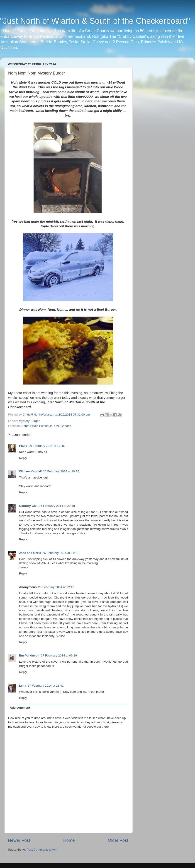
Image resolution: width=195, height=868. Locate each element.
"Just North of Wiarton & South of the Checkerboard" (95, 21)
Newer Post (19, 840)
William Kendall (30, 471)
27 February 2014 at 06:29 (59, 655)
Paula (23, 446)
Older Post (118, 840)
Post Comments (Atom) (43, 850)
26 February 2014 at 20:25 (61, 471)
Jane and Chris (30, 553)
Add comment (20, 708)
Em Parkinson (29, 655)
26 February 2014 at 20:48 (57, 506)
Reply (23, 458)
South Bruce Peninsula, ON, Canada (46, 426)
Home (69, 840)
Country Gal (28, 506)
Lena (23, 686)
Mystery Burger (29, 421)
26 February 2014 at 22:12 (56, 587)
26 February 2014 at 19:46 (47, 446)
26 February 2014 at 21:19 (60, 553)
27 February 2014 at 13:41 (46, 686)
